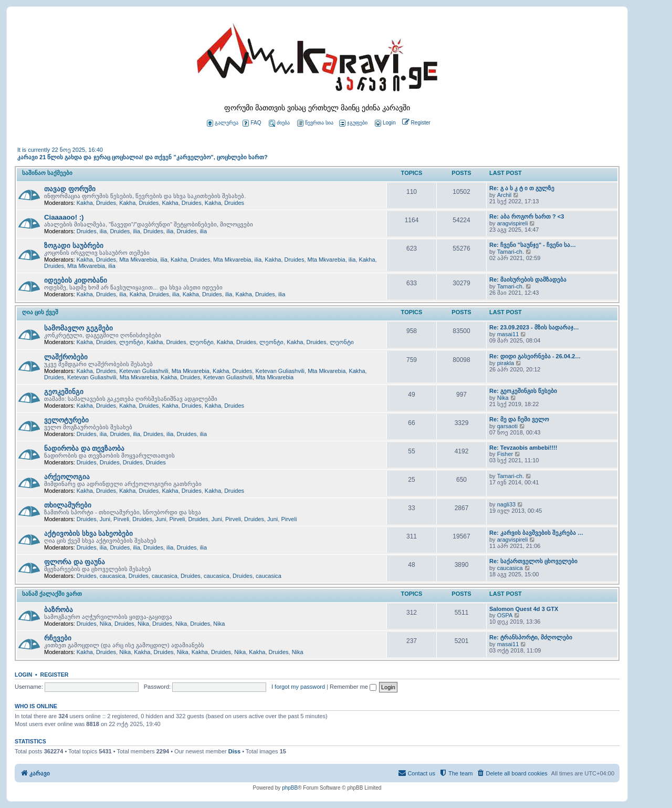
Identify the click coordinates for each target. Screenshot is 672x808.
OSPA (505, 615)
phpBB (290, 788)
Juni (105, 519)
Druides (106, 203)
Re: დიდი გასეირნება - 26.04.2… (535, 356)
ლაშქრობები (66, 357)
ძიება (279, 123)
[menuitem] (384, 123)
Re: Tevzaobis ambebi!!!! (523, 448)
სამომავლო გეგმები (78, 328)
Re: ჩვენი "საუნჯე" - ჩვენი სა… (533, 245)
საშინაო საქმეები (47, 173)
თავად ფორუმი (70, 189)
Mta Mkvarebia (138, 260)
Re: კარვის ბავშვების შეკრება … (536, 533)
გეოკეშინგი (64, 392)
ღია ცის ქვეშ (40, 312)
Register (55, 675)
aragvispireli (513, 223)
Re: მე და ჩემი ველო (519, 419)
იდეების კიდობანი (76, 280)
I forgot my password (298, 687)
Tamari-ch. (511, 252)
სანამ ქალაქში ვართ (52, 594)
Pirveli (121, 519)
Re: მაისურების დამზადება (528, 279)
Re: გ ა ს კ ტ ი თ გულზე (522, 188)
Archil (505, 195)
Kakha (85, 203)
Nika (503, 398)
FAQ (252, 123)
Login (23, 675)
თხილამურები (68, 505)
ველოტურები (66, 420)
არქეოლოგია (67, 477)
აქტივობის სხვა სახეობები (88, 534)
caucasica (113, 576)
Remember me (353, 687)
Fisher (505, 454)
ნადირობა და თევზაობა (84, 448)
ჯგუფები (353, 123)
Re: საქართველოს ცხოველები (533, 561)
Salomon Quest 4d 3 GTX (524, 609)
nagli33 (506, 504)
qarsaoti (507, 426)
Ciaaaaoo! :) (64, 217)
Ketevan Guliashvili (144, 371)
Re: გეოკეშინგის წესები (523, 391)
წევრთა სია (315, 123)
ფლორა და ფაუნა (75, 562)
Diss (234, 751)
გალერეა (223, 123)
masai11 (508, 334)
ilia (103, 231)
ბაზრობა (59, 610)
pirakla (506, 363)
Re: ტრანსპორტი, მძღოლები (531, 637)
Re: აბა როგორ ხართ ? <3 (527, 216)
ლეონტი (131, 342)
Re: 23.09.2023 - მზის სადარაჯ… (534, 327)
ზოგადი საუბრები (74, 246)
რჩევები (58, 638)
